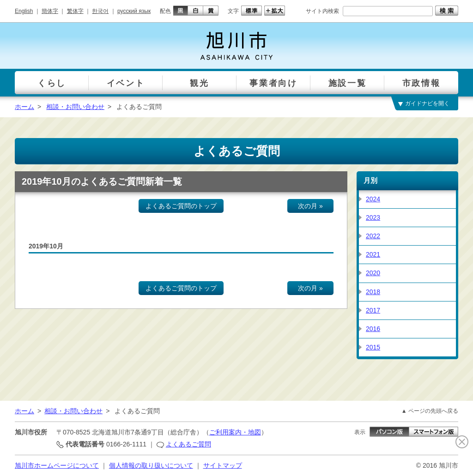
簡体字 (50, 11)
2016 (373, 329)
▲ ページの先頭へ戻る (430, 411)
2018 (373, 292)
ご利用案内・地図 (235, 432)
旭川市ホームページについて (57, 465)
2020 (373, 273)
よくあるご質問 (188, 444)
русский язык (134, 11)
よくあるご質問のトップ (181, 206)
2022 (373, 236)
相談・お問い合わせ (75, 107)
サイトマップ (223, 465)
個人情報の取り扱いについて (151, 465)
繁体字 (75, 11)
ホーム (24, 107)
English (24, 11)
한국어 (100, 11)
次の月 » (310, 206)
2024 (373, 199)
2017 (373, 310)
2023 (373, 217)
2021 (373, 254)
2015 (373, 347)
